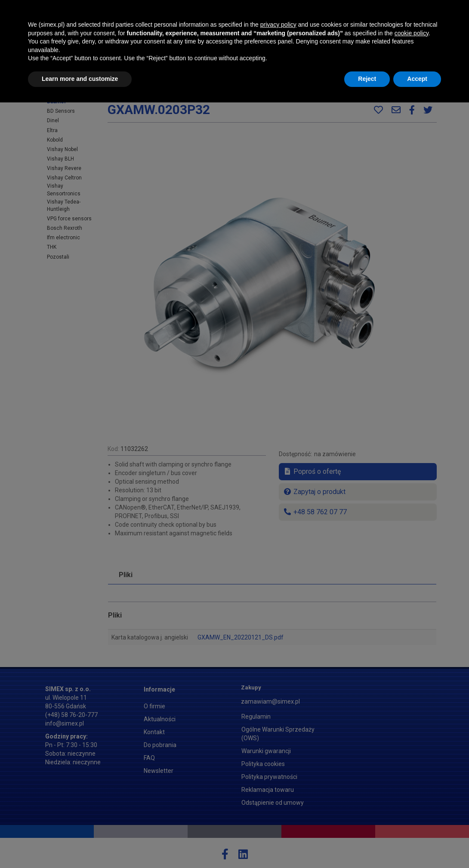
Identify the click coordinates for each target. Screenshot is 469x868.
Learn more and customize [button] (80, 844)
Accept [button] (417, 844)
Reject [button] (367, 844)
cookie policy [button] (412, 799)
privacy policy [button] (278, 790)
